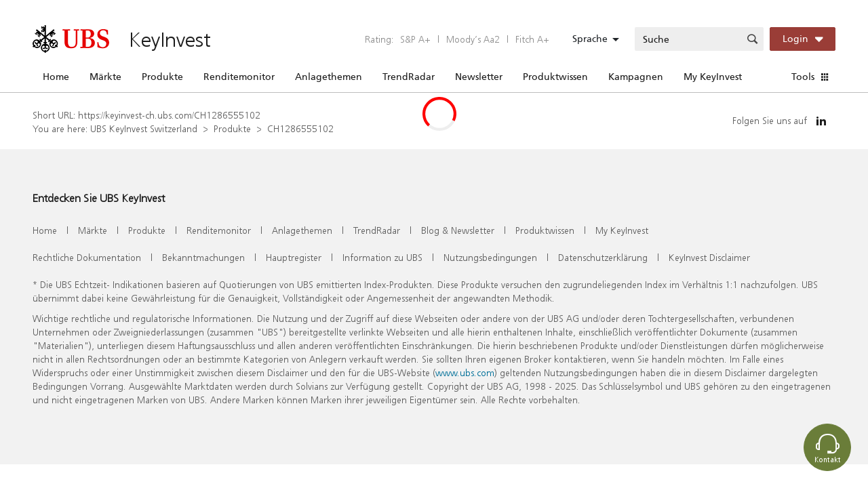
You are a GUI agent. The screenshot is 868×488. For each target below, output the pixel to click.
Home (56, 77)
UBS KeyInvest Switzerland (144, 128)
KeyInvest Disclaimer (709, 257)
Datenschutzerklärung (603, 257)
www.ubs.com (465, 372)
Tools (803, 77)
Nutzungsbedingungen (490, 257)
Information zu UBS (382, 257)
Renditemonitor (239, 77)
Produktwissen (555, 77)
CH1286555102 (300, 128)
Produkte (162, 77)
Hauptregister (294, 257)
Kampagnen (636, 77)
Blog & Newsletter (458, 230)
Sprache (590, 39)
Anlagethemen (329, 77)
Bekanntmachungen (203, 257)
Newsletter (479, 77)
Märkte (105, 77)
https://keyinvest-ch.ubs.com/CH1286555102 (169, 115)
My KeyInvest (713, 77)
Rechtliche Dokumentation (87, 257)
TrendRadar (409, 77)
